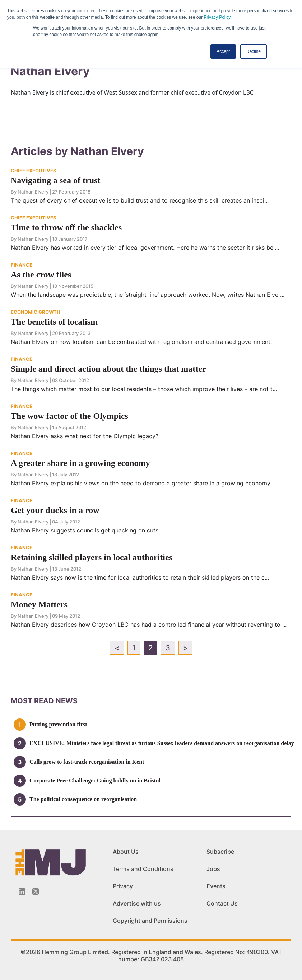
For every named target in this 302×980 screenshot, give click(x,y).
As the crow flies (41, 275)
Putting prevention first (58, 724)
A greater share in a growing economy (80, 463)
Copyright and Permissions (150, 921)
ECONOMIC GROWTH (36, 312)
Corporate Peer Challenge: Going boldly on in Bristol (95, 781)
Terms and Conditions (143, 869)
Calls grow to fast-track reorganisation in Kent (87, 762)
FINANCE (22, 265)
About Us (126, 852)
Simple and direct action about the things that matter (108, 369)
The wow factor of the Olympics (69, 416)
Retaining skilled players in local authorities (92, 557)
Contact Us (222, 903)
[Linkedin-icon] (22, 891)
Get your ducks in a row (55, 510)
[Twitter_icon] (36, 891)
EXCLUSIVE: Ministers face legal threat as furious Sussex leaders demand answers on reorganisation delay (162, 743)
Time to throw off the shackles (66, 227)
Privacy (123, 886)
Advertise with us (137, 903)
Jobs (213, 869)
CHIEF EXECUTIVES (34, 171)
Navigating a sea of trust (55, 180)
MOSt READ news (44, 701)
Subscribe (220, 852)
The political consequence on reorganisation (83, 799)
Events (216, 886)
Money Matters (39, 604)
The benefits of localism (54, 322)
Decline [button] (254, 51)
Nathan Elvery (33, 192)
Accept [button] (223, 51)
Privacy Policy (217, 17)
